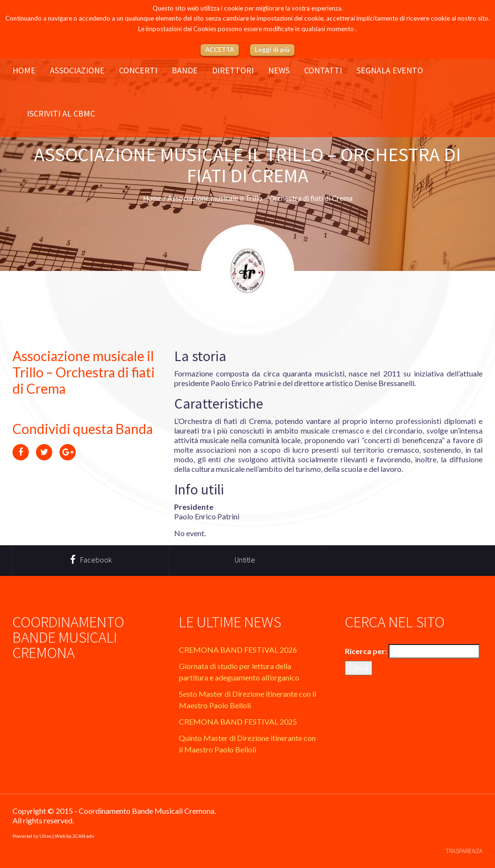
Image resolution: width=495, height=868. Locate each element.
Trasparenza (464, 851)
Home (24, 70)
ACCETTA (220, 49)
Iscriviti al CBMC (61, 114)
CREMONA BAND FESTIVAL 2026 (238, 650)
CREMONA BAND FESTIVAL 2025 (238, 721)
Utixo (45, 836)
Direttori (233, 70)
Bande (185, 70)
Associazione (77, 70)
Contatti (323, 70)
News (279, 70)
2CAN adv (83, 836)
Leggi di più (272, 49)
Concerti (138, 70)
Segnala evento (390, 70)
